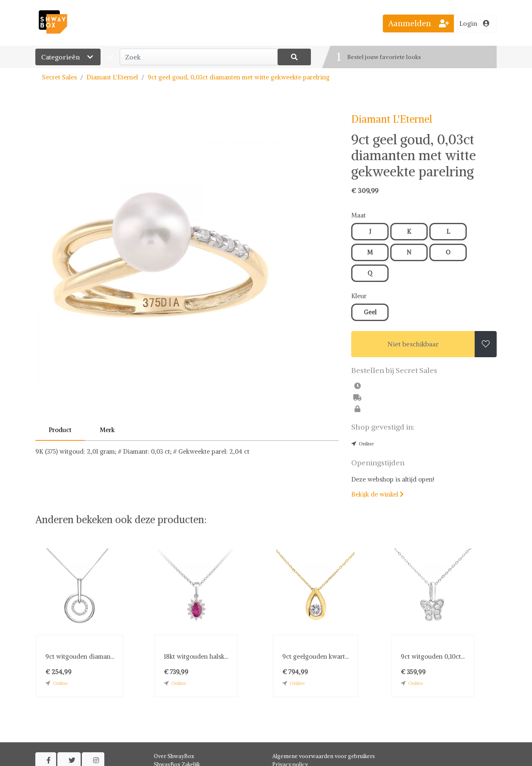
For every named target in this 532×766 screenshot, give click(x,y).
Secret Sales (59, 77)
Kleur (359, 296)
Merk (107, 430)
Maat (358, 215)
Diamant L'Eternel (112, 77)
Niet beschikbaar (413, 344)
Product (60, 430)
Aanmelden (419, 23)
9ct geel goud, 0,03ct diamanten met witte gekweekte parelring (239, 77)
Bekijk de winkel (377, 494)
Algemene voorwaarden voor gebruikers (324, 756)
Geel (370, 312)
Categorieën (68, 57)
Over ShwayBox (174, 756)
